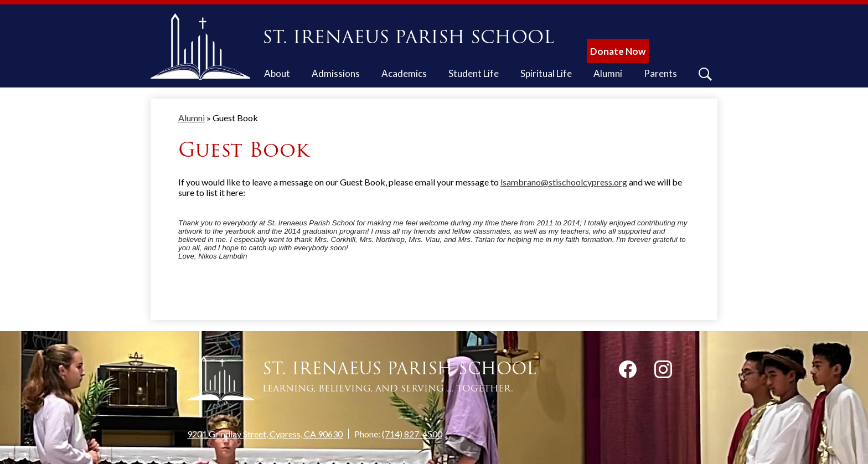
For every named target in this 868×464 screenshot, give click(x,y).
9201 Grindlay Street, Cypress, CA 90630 (265, 434)
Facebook (628, 372)
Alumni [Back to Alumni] (192, 118)
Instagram (663, 372)
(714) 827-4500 (412, 434)
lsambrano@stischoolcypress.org (564, 182)
